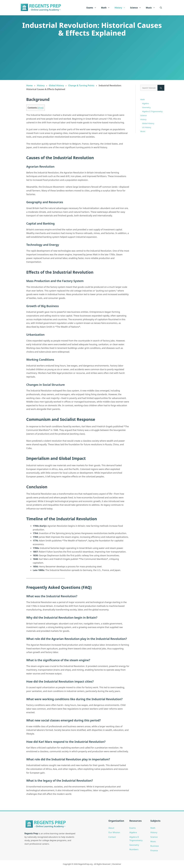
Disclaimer (117, 864)
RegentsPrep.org (85, 864)
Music (152, 8)
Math (107, 8)
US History (147, 127)
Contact (112, 837)
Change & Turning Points (81, 85)
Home (29, 85)
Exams (93, 8)
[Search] (161, 88)
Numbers (134, 849)
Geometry (146, 107)
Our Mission (114, 832)
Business (155, 846)
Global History (56, 85)
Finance (154, 850)
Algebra (145, 103)
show (40, 108)
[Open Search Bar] (161, 8)
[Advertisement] (92, 58)
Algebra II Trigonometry (152, 111)
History (121, 8)
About (111, 828)
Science (137, 8)
